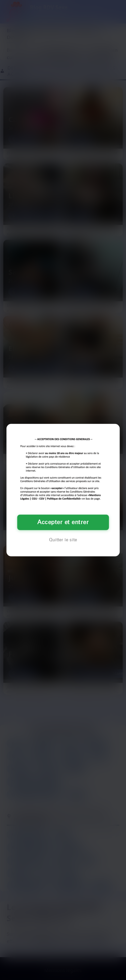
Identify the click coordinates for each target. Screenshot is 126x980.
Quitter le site (63, 540)
